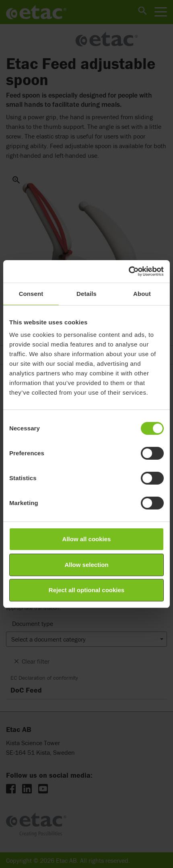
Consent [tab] (31, 294)
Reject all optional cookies (86, 590)
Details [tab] (86, 294)
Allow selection (86, 565)
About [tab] (142, 294)
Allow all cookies (87, 539)
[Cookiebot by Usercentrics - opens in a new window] (129, 271)
